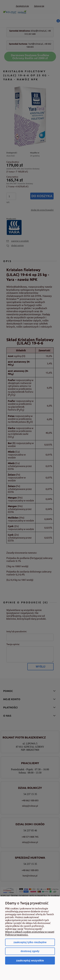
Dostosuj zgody (30, 951)
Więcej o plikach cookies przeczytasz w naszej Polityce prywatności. (30, 933)
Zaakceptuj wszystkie (30, 960)
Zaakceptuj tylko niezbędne (30, 942)
